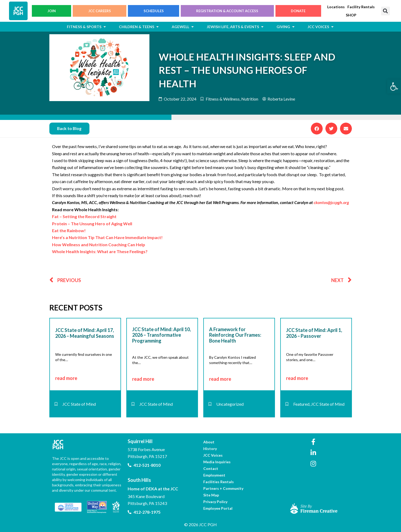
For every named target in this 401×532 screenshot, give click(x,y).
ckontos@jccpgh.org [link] (331, 203)
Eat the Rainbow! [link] (69, 230)
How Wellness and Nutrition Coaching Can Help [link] (99, 245)
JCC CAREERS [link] (100, 11)
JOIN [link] (52, 11)
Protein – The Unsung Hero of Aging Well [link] (92, 224)
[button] (385, 11)
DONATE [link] (298, 11)
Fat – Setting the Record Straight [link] (84, 216)
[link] (394, 86)
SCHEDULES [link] (154, 11)
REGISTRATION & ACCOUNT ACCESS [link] (227, 11)
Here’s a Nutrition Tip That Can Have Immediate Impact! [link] (107, 238)
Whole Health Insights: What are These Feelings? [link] (100, 251)
